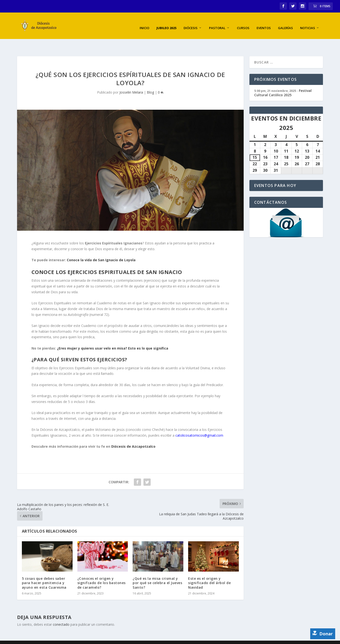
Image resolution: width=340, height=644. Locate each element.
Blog (150, 80)
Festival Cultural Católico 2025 (283, 80)
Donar (323, 634)
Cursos (243, 23)
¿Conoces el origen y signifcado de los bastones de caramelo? (102, 570)
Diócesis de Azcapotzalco (133, 434)
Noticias (308, 23)
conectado (61, 612)
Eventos (264, 23)
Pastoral (217, 23)
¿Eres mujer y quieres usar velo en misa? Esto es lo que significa (113, 335)
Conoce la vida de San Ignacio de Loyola (101, 247)
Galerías (285, 23)
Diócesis (191, 23)
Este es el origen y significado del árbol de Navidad (209, 570)
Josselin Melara (131, 80)
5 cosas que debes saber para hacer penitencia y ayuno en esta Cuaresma (44, 570)
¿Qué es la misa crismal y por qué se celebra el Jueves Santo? (157, 570)
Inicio (144, 23)
